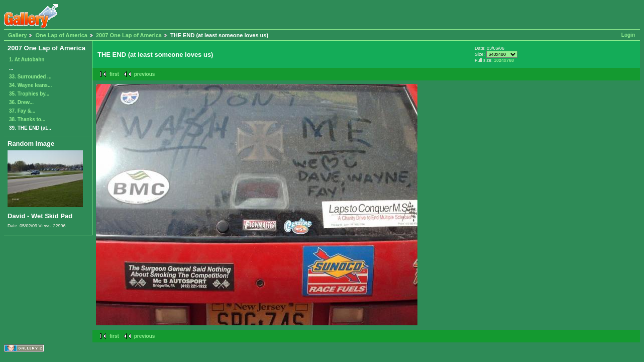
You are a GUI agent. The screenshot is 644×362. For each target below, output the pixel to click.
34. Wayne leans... (30, 85)
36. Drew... (21, 102)
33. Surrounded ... (30, 77)
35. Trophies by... (29, 94)
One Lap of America (61, 35)
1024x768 (504, 60)
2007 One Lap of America (129, 35)
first (114, 74)
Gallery (17, 35)
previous (145, 74)
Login (628, 35)
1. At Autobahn (27, 60)
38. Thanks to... (27, 119)
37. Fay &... (22, 111)
